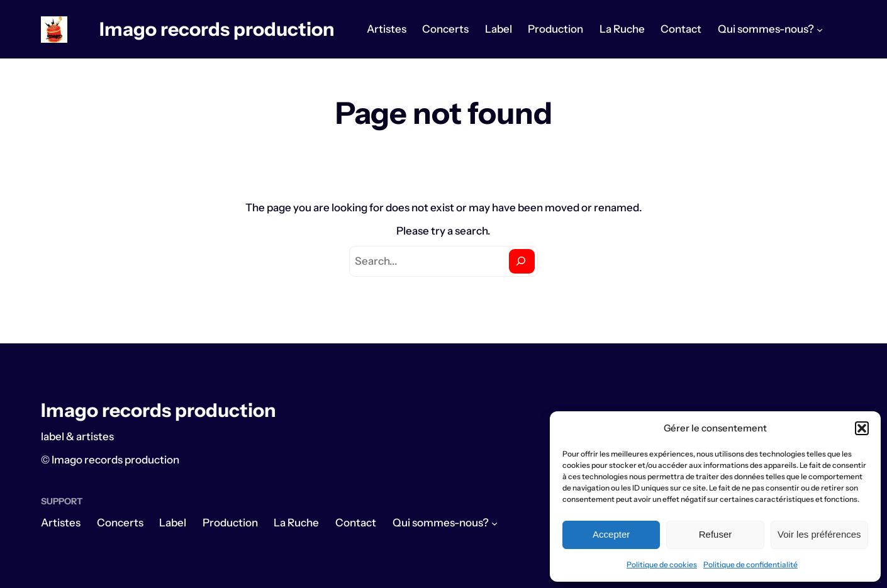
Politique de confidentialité (750, 564)
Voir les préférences (819, 534)
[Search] (522, 261)
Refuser (716, 534)
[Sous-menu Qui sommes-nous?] (820, 30)
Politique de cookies (662, 564)
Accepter (611, 534)
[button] (862, 428)
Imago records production (217, 29)
